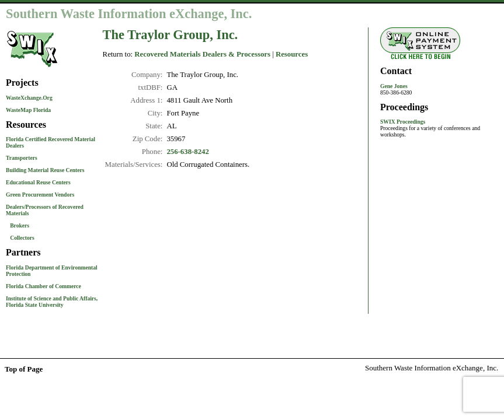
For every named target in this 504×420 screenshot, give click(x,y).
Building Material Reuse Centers (45, 170)
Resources (292, 54)
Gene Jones (394, 86)
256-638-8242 (188, 152)
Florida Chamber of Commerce (44, 286)
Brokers (20, 225)
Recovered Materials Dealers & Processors (202, 54)
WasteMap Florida (28, 110)
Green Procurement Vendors (40, 195)
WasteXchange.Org (29, 98)
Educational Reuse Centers (38, 182)
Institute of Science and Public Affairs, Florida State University (52, 302)
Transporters (22, 158)
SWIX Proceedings (403, 122)
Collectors (22, 238)
